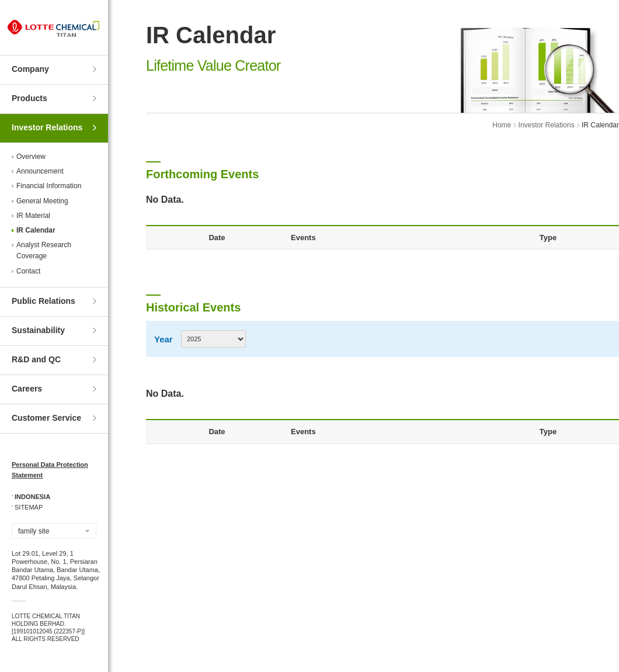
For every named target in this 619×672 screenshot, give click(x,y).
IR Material (33, 216)
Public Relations (44, 301)
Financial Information (49, 186)
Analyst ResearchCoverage (44, 250)
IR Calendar (36, 230)
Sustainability (38, 330)
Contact (28, 271)
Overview (31, 157)
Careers (27, 389)
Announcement (40, 171)
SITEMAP (29, 507)
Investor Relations (47, 127)
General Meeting (42, 201)
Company (30, 69)
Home (502, 125)
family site (34, 531)
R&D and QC (36, 359)
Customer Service (46, 418)
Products (29, 98)
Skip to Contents (0, 0)
